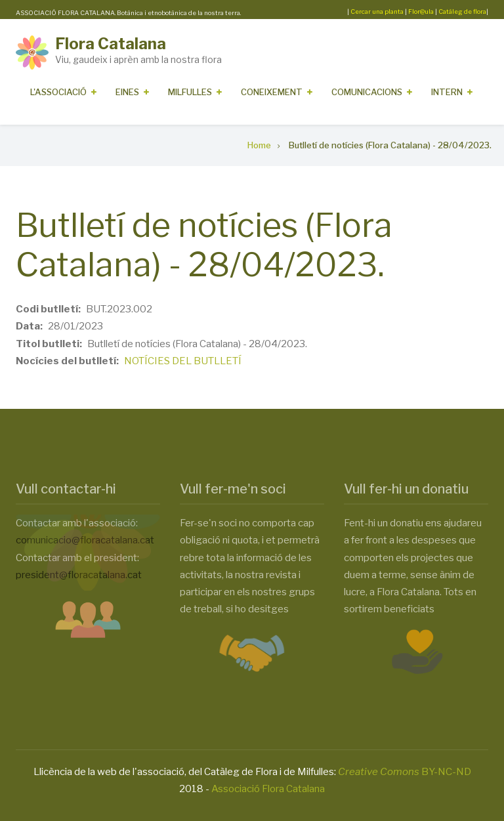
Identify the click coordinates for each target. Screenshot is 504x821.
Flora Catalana (111, 44)
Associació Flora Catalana (268, 789)
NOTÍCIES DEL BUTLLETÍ (183, 361)
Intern (447, 92)
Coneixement (272, 92)
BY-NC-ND (405, 772)
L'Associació (58, 92)
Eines (127, 92)
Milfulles (190, 92)
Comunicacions (367, 92)
